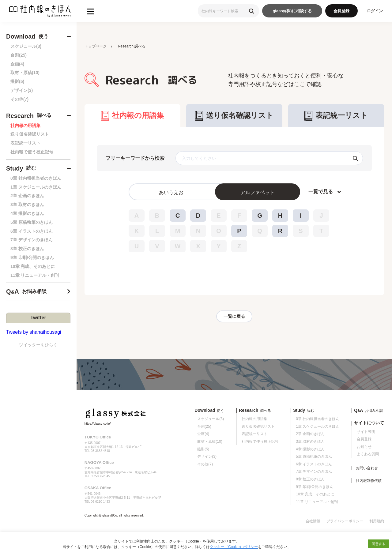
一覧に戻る (234, 317)
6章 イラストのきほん (32, 231)
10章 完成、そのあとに (33, 266)
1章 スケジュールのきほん (36, 187)
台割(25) (19, 55)
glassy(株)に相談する (292, 11)
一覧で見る (321, 192)
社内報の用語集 (25, 126)
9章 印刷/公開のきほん (32, 257)
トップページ (96, 46)
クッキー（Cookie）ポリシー (234, 547)
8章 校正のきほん (27, 249)
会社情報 (313, 522)
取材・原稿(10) (25, 73)
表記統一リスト (25, 143)
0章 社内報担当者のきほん (36, 178)
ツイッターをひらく (38, 345)
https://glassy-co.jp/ (98, 424)
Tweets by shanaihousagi (34, 332)
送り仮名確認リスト (30, 134)
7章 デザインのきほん (32, 240)
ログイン (375, 11)
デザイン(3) (22, 90)
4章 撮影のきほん (27, 213)
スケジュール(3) (26, 46)
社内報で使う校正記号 (32, 152)
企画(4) (17, 64)
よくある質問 (368, 455)
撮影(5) (17, 81)
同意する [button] (379, 544)
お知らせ (364, 447)
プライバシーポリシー (345, 522)
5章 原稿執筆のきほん (32, 222)
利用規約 (377, 522)
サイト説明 (366, 432)
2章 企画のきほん (27, 196)
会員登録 (341, 11)
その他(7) (19, 99)
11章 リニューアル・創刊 (35, 275)
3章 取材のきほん (27, 205)
